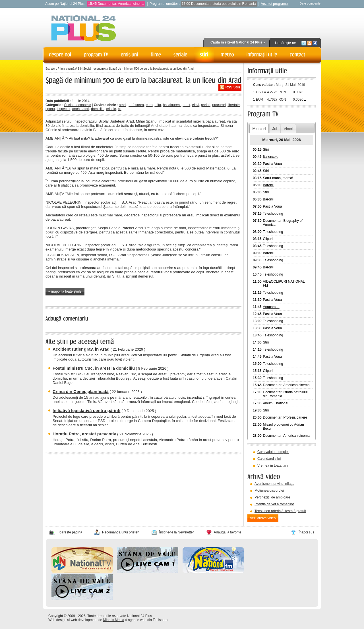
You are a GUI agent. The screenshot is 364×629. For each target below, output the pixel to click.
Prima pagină (66, 69)
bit (120, 109)
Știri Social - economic (92, 69)
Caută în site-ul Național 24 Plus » (238, 42)
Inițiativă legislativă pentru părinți (86, 410)
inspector (63, 109)
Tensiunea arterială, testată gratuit (280, 511)
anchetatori (81, 109)
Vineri (288, 129)
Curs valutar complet (273, 452)
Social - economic (77, 105)
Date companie (310, 3)
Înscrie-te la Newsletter (177, 532)
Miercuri (259, 129)
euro (149, 105)
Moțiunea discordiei (269, 491)
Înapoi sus (306, 532)
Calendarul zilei (269, 459)
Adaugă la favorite (228, 532)
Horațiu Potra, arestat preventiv (84, 434)
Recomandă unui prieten (121, 532)
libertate (234, 105)
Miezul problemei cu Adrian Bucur (284, 427)
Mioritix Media (114, 620)
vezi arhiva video (263, 518)
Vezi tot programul (275, 4)
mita (158, 105)
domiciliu (98, 109)
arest (186, 105)
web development (84, 620)
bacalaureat (172, 105)
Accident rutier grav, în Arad (81, 349)
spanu (50, 109)
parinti (206, 105)
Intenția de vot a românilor (274, 504)
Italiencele (271, 157)
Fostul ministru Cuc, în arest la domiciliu (94, 368)
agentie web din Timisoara (148, 620)
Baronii (268, 185)
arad (122, 105)
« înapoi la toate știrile (65, 291)
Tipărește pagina (70, 532)
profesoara (136, 105)
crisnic (111, 109)
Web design (57, 620)
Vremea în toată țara (273, 465)
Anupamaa (271, 307)
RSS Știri (233, 87)
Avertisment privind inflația (274, 484)
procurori (219, 105)
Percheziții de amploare (272, 497)
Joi (275, 129)
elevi (196, 105)
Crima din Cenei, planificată (81, 391)
